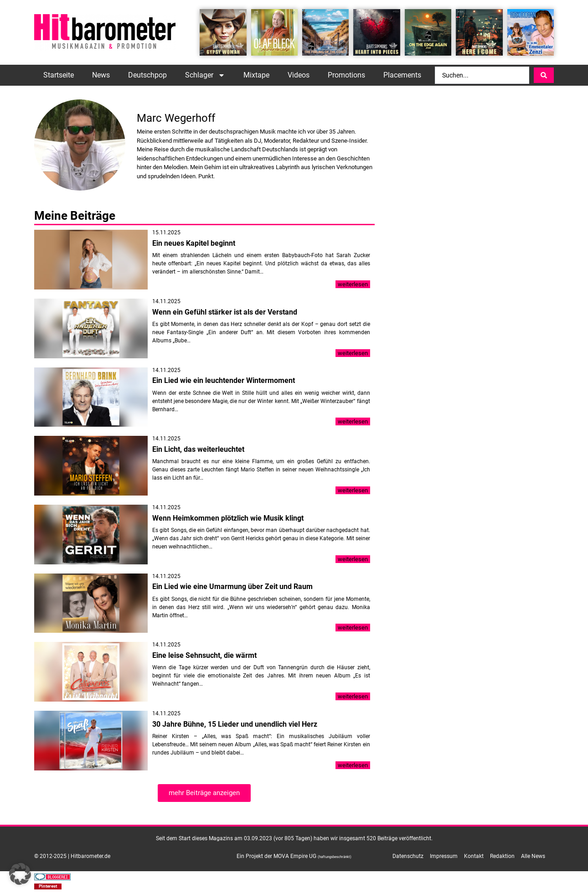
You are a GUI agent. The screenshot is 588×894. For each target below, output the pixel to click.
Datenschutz (408, 856)
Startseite (59, 75)
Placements (402, 75)
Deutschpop (147, 75)
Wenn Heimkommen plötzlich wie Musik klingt (228, 518)
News (101, 75)
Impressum (444, 856)
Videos (299, 75)
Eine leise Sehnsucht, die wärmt (204, 655)
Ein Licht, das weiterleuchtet (198, 449)
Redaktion (502, 856)
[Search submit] (544, 75)
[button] (48, 886)
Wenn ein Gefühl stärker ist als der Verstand (225, 312)
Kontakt (474, 856)
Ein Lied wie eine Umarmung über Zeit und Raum (232, 587)
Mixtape (256, 75)
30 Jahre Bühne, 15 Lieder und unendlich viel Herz (235, 724)
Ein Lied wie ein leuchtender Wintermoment (224, 380)
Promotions (346, 75)
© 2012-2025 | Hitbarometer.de (72, 856)
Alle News (533, 856)
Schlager (205, 75)
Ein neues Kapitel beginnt (194, 243)
